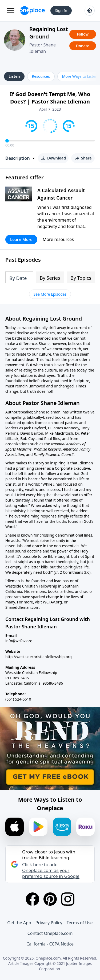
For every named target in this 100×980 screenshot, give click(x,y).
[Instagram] (68, 899)
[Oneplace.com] (32, 11)
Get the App (19, 923)
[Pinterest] (50, 899)
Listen (14, 76)
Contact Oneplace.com (50, 933)
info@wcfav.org (19, 641)
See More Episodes (50, 294)
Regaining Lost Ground (49, 33)
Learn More (21, 239)
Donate (83, 46)
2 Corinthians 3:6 (75, 572)
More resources (58, 239)
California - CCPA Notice (50, 944)
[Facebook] (33, 899)
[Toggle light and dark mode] (90, 11)
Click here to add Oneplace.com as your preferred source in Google (51, 870)
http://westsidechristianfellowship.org (39, 657)
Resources (41, 76)
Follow (83, 34)
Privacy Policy (49, 923)
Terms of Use (80, 923)
